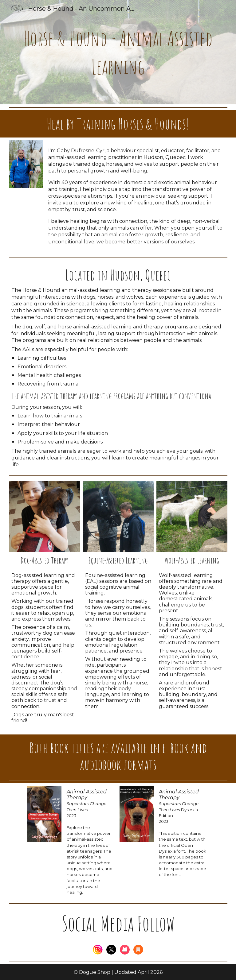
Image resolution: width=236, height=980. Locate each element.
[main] (118, 52)
